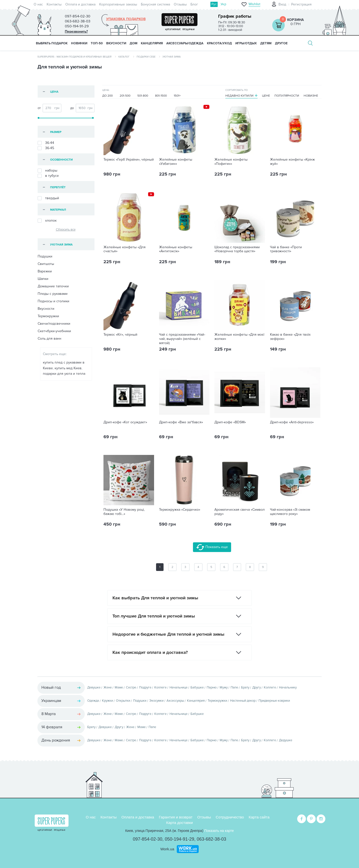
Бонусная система (155, 4)
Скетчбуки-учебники (54, 331)
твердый (48, 198)
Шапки (43, 279)
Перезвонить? (76, 31)
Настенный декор (243, 701)
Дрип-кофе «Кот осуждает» (125, 422)
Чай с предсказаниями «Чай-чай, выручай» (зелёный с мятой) (182, 339)
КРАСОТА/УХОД (219, 43)
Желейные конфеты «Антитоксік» (176, 249)
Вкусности (46, 309)
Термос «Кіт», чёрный (120, 335)
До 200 (107, 96)
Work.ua (167, 849)
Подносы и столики (53, 301)
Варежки (45, 271)
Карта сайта (259, 817)
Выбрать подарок (52, 43)
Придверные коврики (274, 701)
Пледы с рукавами (53, 294)
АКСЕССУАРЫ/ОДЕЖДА (185, 43)
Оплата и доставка (80, 4)
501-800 (143, 96)
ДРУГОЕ (281, 43)
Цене (266, 96)
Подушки (45, 256)
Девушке (94, 687)
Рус (214, 4)
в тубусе (48, 176)
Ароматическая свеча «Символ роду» (240, 512)
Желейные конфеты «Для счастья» (125, 249)
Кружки (107, 701)
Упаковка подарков (126, 19)
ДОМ (134, 43)
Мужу (224, 687)
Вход (282, 4)
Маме (119, 687)
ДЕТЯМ (266, 43)
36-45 (46, 148)
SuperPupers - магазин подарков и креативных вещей (74, 57)
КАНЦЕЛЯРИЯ (152, 43)
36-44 (46, 143)
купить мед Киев (68, 368)
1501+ (177, 96)
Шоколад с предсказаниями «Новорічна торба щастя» (237, 249)
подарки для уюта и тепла (64, 374)
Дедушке (286, 740)
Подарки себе (146, 57)
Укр (223, 4)
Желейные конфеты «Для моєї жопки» (239, 337)
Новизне (311, 96)
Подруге (145, 687)
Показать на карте (219, 831)
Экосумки (156, 701)
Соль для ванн (49, 339)
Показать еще (212, 547)
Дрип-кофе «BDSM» (230, 422)
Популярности (287, 96)
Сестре (131, 687)
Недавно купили (239, 96)
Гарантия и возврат (176, 817)
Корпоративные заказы (118, 4)
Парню (212, 687)
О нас (38, 4)
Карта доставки (180, 823)
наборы (47, 171)
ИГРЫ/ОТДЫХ (246, 43)
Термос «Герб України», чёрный (129, 160)
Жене (108, 687)
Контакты (54, 4)
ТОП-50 (97, 43)
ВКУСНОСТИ (116, 43)
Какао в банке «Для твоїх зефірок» (290, 337)
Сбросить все (66, 230)
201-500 (125, 96)
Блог (194, 4)
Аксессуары (175, 701)
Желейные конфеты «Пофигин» (231, 162)
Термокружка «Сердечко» (180, 510)
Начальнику (288, 687)
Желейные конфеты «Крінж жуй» (292, 162)
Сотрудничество (230, 817)
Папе (234, 687)
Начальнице (179, 687)
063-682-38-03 (211, 839)
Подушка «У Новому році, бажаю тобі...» (124, 512)
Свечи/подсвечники (54, 324)
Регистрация (301, 4)
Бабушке (197, 687)
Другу (257, 687)
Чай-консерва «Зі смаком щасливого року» (290, 512)
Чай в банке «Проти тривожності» (286, 249)
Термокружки (48, 316)
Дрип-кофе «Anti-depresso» (292, 422)
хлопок (47, 221)
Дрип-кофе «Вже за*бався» (181, 422)
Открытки (123, 701)
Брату (245, 687)
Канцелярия (196, 701)
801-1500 (161, 96)
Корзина (296, 20)
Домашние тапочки (53, 286)
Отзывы (180, 4)
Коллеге (160, 687)
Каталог (124, 57)
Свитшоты (46, 264)
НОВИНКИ (79, 43)
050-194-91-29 (179, 839)
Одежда (93, 701)
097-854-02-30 (148, 839)
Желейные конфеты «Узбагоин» (176, 162)
